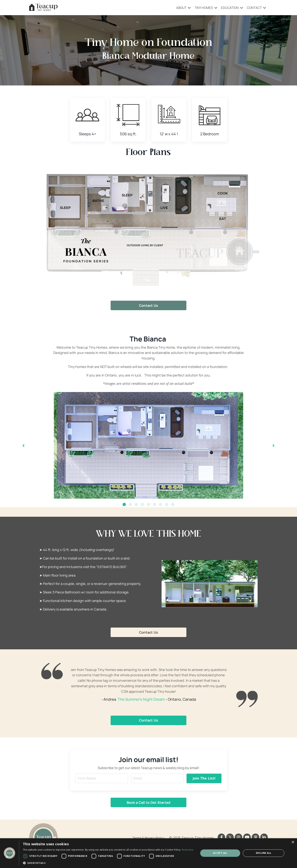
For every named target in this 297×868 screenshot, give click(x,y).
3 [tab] (136, 504)
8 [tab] (167, 504)
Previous (23, 445)
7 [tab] (161, 504)
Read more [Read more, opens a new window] (188, 850)
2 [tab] (130, 504)
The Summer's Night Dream (141, 699)
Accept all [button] (220, 853)
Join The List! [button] (204, 778)
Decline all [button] (264, 853)
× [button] (293, 842)
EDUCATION (230, 8)
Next (274, 445)
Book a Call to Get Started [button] (149, 803)
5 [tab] (148, 504)
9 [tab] (173, 504)
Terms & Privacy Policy (147, 838)
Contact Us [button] (149, 305)
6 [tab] (155, 504)
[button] (108, 863)
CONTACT (256, 8)
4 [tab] (142, 504)
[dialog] (148, 853)
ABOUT (179, 8)
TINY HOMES (203, 8)
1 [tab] (124, 504)
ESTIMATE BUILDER (112, 567)
